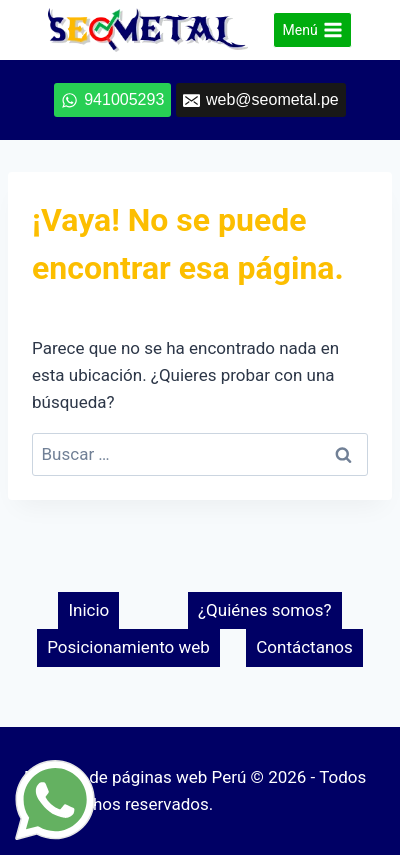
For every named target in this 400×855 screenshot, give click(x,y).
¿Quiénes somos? (265, 610)
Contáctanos (304, 647)
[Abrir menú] (312, 30)
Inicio (88, 610)
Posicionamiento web (128, 647)
